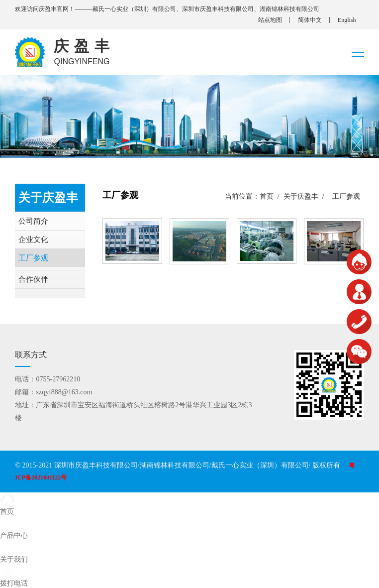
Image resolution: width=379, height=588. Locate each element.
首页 (267, 196)
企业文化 (33, 239)
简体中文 (310, 20)
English (347, 20)
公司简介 (33, 221)
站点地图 (270, 20)
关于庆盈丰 (301, 196)
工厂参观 (33, 258)
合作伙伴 (33, 279)
